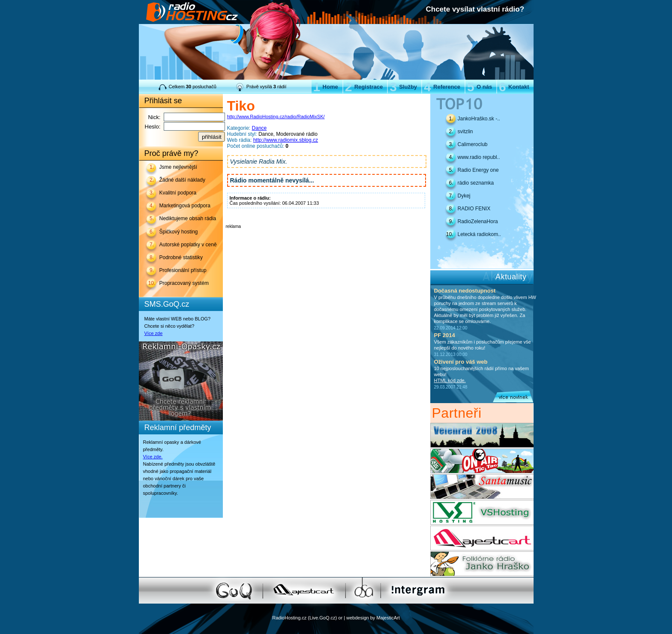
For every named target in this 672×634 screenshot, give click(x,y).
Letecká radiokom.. (479, 234)
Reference (442, 87)
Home (326, 87)
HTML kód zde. (450, 380)
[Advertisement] (326, 242)
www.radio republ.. (479, 157)
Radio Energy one (478, 170)
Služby (403, 87)
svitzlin (465, 132)
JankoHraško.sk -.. (479, 119)
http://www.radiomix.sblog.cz (286, 140)
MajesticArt (388, 618)
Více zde (154, 333)
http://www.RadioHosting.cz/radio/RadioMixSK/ (276, 117)
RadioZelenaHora (478, 221)
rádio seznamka (476, 183)
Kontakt (514, 87)
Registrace (364, 87)
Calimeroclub (473, 144)
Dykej (464, 196)
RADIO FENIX (474, 209)
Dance (259, 128)
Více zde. (153, 457)
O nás (480, 87)
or (340, 618)
